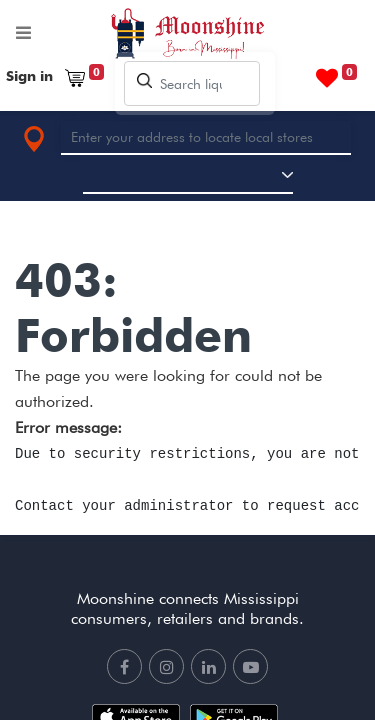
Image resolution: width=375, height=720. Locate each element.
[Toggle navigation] (24, 37)
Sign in (29, 76)
